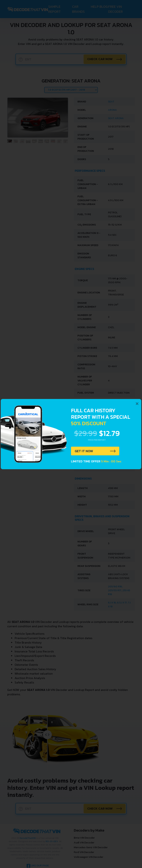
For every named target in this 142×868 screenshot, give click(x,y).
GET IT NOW (85, 451)
